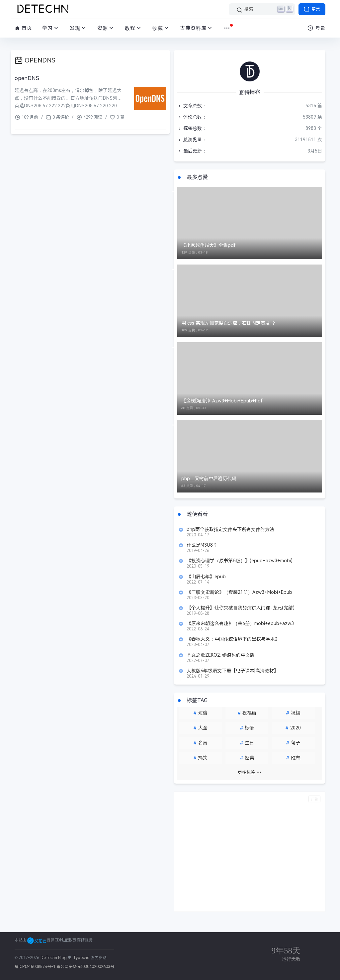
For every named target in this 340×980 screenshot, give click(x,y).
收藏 (161, 28)
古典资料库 (197, 28)
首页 (23, 28)
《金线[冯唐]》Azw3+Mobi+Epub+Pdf (222, 401)
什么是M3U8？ (202, 545)
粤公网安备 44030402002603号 (85, 967)
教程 (134, 28)
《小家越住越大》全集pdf (209, 245)
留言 (312, 9)
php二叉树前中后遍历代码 (209, 479)
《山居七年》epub (206, 577)
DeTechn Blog (54, 958)
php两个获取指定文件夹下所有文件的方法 (230, 529)
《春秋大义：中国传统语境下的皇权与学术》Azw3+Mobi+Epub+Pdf (233, 639)
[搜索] (262, 9)
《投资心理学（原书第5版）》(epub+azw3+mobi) (240, 561)
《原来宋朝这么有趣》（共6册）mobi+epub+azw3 (240, 623)
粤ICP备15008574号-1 (35, 967)
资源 (106, 28)
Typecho (81, 958)
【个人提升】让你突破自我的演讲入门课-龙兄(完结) (241, 608)
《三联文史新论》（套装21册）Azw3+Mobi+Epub (239, 592)
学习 (51, 28)
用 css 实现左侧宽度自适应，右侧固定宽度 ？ (229, 323)
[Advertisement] (250, 852)
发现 (79, 28)
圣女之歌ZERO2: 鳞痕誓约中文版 (221, 655)
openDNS (27, 78)
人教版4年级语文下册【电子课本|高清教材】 (233, 671)
